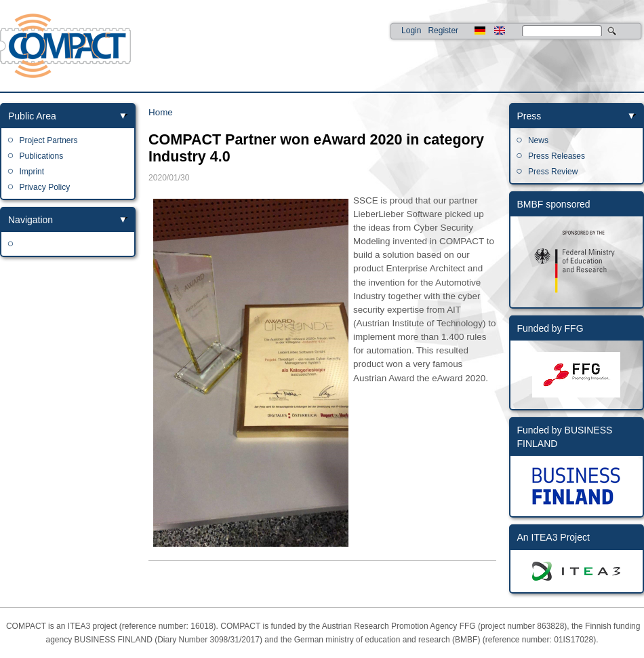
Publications (41, 156)
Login (411, 31)
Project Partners (48, 140)
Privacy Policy (44, 187)
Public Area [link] (32, 116)
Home (161, 112)
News (538, 140)
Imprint (32, 172)
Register (443, 31)
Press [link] (529, 116)
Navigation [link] (31, 220)
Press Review (553, 172)
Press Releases (557, 156)
